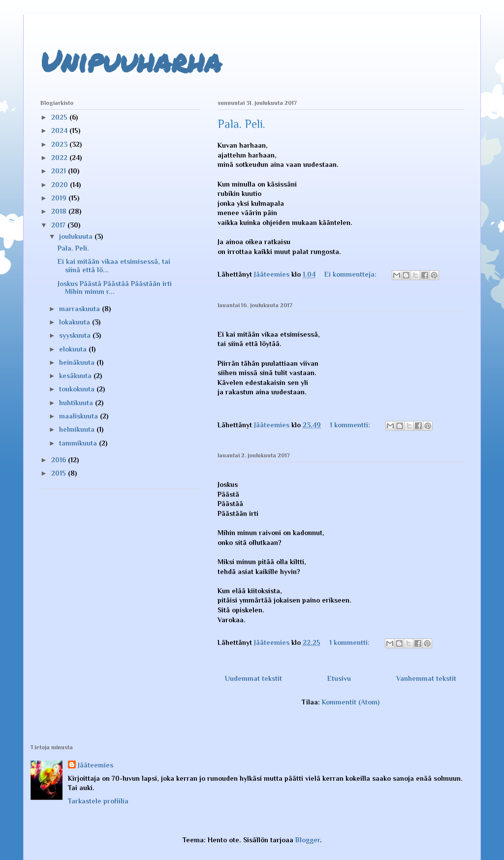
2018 (60, 211)
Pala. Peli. (241, 124)
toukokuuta (78, 389)
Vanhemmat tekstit (426, 678)
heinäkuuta (78, 362)
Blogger (308, 840)
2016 (60, 460)
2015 (60, 473)
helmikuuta (78, 429)
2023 (60, 144)
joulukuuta (77, 236)
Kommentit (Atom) (351, 702)
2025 (60, 117)
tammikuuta (79, 443)
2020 (61, 185)
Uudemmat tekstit (253, 678)
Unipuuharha (131, 61)
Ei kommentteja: (351, 274)
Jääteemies (95, 765)
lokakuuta (76, 322)
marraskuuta (80, 309)
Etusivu (339, 678)
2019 (60, 198)
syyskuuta (76, 335)
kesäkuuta (76, 376)
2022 (60, 158)
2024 (60, 130)
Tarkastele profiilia (98, 801)
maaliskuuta (79, 416)
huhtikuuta (77, 403)
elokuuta (74, 349)
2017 (59, 225)
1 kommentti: (351, 425)
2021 (60, 171)
